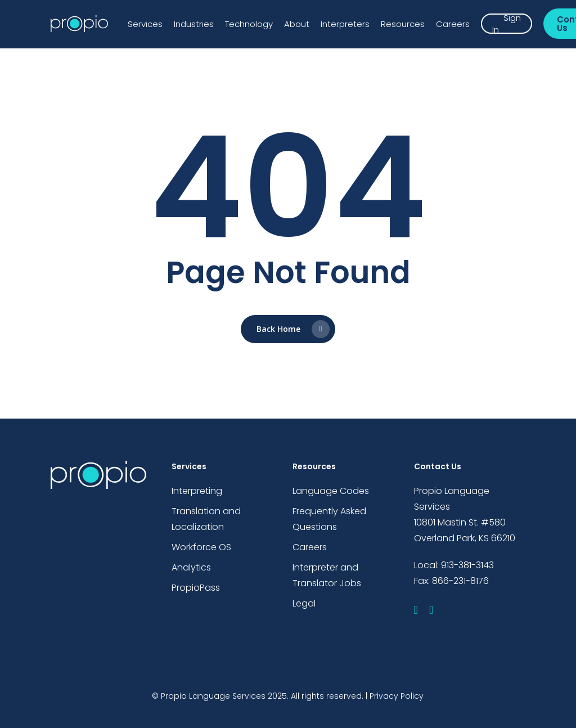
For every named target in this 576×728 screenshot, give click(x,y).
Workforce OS (201, 547)
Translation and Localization (206, 519)
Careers (310, 547)
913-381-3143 (467, 565)
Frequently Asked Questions (329, 519)
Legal (304, 603)
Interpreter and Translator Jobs (327, 575)
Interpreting (197, 491)
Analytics (191, 567)
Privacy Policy (397, 696)
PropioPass (196, 588)
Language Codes (331, 491)
